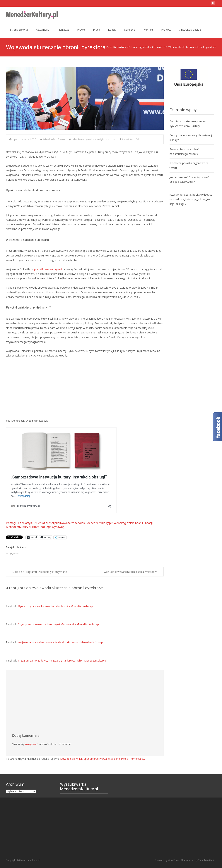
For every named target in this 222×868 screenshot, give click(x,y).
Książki (112, 30)
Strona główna (19, 30)
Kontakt (148, 30)
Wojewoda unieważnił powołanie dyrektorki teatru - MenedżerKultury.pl (61, 642)
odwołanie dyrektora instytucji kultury (93, 139)
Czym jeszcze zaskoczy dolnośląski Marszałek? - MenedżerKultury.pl (59, 624)
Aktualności (43, 30)
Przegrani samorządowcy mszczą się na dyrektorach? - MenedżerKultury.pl (63, 661)
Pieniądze (63, 30)
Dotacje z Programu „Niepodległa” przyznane (38, 572)
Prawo (81, 30)
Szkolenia (130, 30)
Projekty (166, 30)
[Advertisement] (85, 388)
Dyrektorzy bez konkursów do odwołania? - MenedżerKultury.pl (56, 606)
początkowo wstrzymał (48, 269)
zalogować (31, 744)
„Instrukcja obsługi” (191, 30)
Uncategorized (140, 47)
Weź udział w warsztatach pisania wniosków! (132, 572)
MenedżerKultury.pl (117, 47)
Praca (97, 30)
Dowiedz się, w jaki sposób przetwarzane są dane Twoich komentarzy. (103, 759)
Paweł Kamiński (131, 139)
